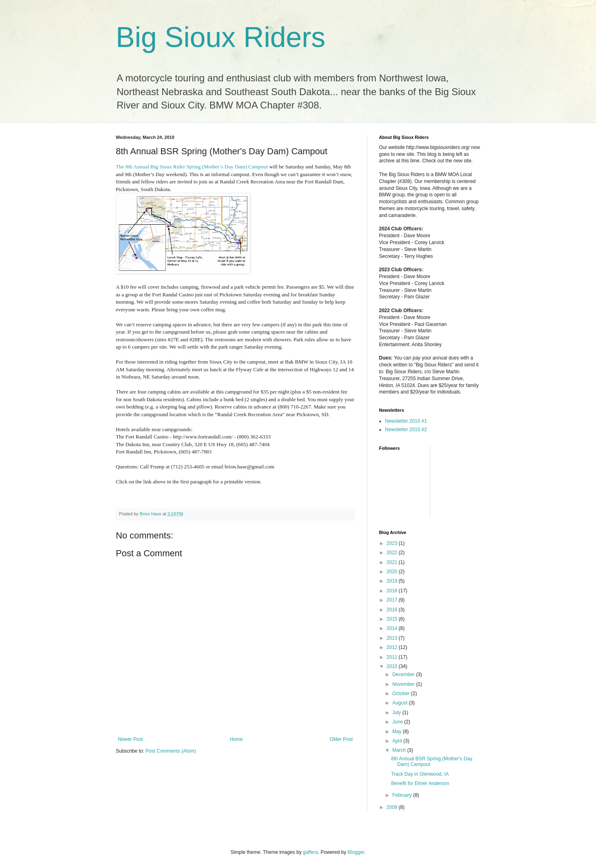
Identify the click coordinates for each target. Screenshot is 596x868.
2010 (393, 666)
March (400, 750)
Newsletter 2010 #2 (406, 430)
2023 (393, 543)
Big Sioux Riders (220, 37)
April (398, 741)
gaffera (310, 852)
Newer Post (130, 739)
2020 (393, 572)
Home (236, 739)
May (398, 732)
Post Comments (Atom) (171, 751)
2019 (393, 581)
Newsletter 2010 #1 (406, 421)
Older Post (341, 739)
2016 (393, 610)
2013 (393, 638)
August (401, 703)
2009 (393, 807)
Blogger (356, 852)
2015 (393, 619)
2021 (393, 562)
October (402, 694)
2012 (393, 647)
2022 (393, 553)
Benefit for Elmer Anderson (420, 783)
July (397, 713)
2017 (393, 600)
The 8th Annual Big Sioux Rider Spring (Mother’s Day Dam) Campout (192, 167)
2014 (393, 628)
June (398, 722)
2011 (393, 657)
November (404, 684)
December (404, 674)
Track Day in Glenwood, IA (420, 774)
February (403, 795)
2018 (393, 591)
